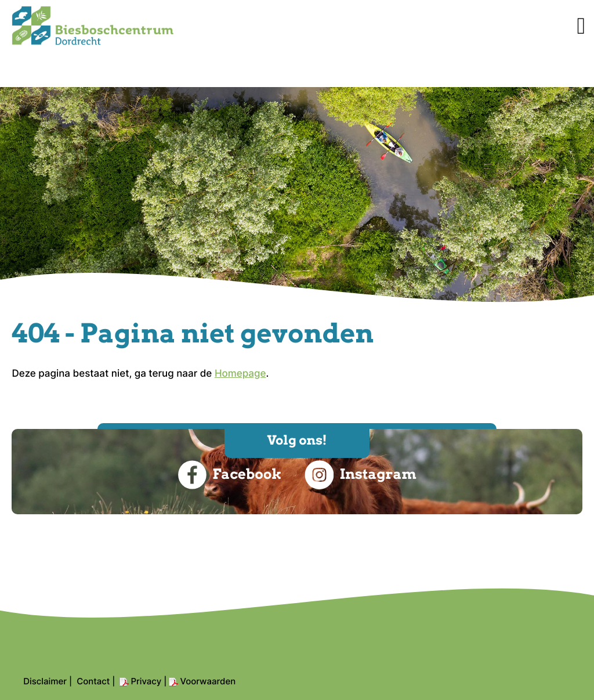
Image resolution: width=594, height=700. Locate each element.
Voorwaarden (208, 681)
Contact (93, 681)
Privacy (146, 681)
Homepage (240, 374)
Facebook (229, 475)
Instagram (360, 475)
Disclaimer (45, 681)
